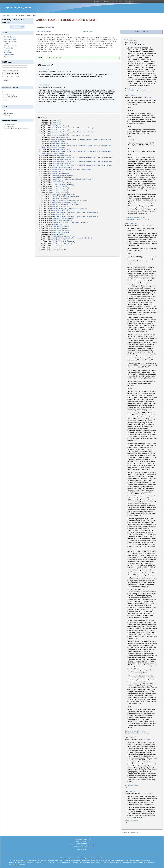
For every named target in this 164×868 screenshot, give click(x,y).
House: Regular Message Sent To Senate (64, 195)
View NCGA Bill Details (44, 31)
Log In (78, 850)
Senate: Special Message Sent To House (64, 236)
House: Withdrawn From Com (61, 138)
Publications (130, 2)
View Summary (148, 45)
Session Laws (8, 50)
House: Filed (56, 120)
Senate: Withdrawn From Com (60, 211)
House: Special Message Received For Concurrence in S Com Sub (72, 238)
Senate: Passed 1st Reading (60, 199)
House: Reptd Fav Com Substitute (61, 167)
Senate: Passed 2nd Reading (61, 230)
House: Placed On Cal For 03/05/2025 (63, 175)
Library (119, 2)
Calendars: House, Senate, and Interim (16, 129)
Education (128, 89)
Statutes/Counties (9, 55)
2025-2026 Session (89, 31)
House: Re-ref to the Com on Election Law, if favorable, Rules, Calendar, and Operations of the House (82, 157)
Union (147, 91)
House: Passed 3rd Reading (60, 189)
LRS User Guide (9, 113)
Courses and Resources (110, 2)
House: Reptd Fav (57, 171)
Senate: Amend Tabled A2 (60, 228)
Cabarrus (128, 91)
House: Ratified (57, 248)
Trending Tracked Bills (10, 46)
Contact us (7, 115)
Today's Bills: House (10, 39)
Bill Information (9, 127)
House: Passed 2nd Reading (60, 187)
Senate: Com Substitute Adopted (62, 220)
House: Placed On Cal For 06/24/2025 (64, 242)
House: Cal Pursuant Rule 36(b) (61, 173)
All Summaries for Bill (132, 832)
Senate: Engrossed (58, 234)
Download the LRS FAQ (17, 27)
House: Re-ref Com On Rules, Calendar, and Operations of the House (72, 169)
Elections (142, 89)
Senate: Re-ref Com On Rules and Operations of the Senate (70, 222)
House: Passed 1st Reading (60, 126)
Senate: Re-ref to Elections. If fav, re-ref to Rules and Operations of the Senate (74, 212)
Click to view (50, 27)
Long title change (45, 69)
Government (135, 89)
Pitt (144, 91)
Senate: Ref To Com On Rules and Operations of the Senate (69, 201)
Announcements (9, 57)
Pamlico (140, 91)
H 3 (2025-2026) (132, 43)
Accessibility (84, 850)
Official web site (9, 124)
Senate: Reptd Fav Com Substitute (63, 218)
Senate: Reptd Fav (58, 224)
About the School (98, 2)
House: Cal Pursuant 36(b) (60, 240)
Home (4, 15)
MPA (124, 2)
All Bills (6, 44)
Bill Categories (8, 53)
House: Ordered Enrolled (59, 246)
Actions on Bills (8, 48)
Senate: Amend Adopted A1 (61, 226)
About (6, 111)
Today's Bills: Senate (10, 41)
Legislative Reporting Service (18, 7)
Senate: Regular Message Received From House (66, 197)
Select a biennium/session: (10, 71)
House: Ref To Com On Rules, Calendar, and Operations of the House (73, 128)
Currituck (134, 91)
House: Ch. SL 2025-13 (59, 250)
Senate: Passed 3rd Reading (61, 232)
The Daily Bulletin (9, 37)
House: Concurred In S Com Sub (62, 244)
